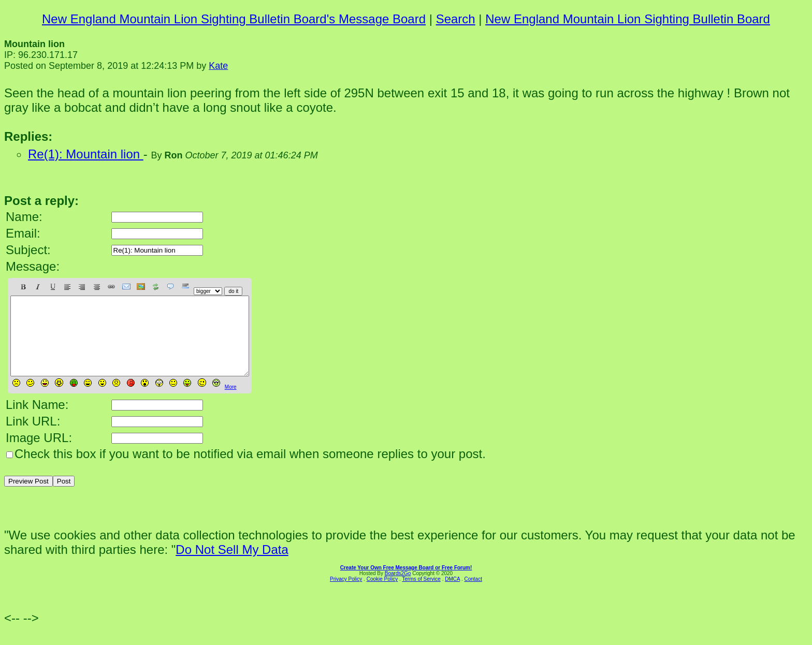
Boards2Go (398, 589)
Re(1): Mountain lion (86, 154)
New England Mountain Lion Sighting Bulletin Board (628, 19)
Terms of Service (421, 595)
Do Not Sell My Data (232, 565)
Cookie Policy (382, 595)
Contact (473, 595)
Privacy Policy (346, 595)
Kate (218, 66)
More (231, 402)
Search (456, 19)
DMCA (452, 595)
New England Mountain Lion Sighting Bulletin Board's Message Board (234, 19)
